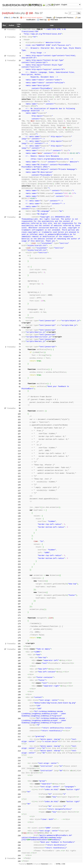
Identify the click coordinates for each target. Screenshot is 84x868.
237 (19, 831)
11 (20, 65)
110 (19, 442)
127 (19, 490)
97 (20, 405)
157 (19, 575)
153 (19, 564)
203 (19, 706)
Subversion (45, 864)
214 (19, 751)
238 (19, 836)
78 (20, 350)
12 (20, 70)
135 (19, 513)
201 (19, 700)
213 (19, 746)
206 (19, 718)
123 (19, 479)
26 (20, 146)
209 (19, 731)
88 (20, 378)
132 (19, 505)
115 (19, 456)
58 (20, 284)
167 (19, 604)
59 (20, 287)
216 (19, 761)
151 (19, 558)
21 (20, 113)
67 (20, 310)
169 (19, 610)
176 (19, 629)
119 (19, 468)
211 (19, 737)
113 (19, 451)
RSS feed (54, 20)
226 (19, 794)
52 (20, 267)
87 (20, 375)
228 (19, 802)
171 (19, 615)
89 (20, 381)
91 (20, 387)
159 (19, 581)
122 (19, 476)
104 (19, 425)
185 (19, 655)
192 (19, 675)
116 (19, 459)
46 (20, 248)
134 (19, 510)
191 (19, 672)
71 (20, 321)
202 (19, 703)
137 (19, 519)
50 (20, 261)
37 (5, 29)
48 (20, 256)
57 (20, 281)
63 (20, 298)
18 (20, 89)
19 (20, 104)
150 (19, 556)
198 (19, 692)
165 (19, 598)
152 (19, 561)
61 (20, 292)
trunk (11, 13)
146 (19, 544)
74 (20, 335)
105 (19, 428)
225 (19, 790)
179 (19, 638)
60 (20, 290)
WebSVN (29, 864)
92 (20, 391)
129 (19, 496)
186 (19, 658)
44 (20, 217)
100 (19, 414)
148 (19, 550)
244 (19, 858)
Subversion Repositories (22, 5)
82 (20, 361)
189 (19, 666)
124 (19, 482)
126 (19, 488)
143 (19, 536)
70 (20, 318)
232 (19, 817)
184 (19, 652)
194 (19, 680)
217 (19, 763)
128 (19, 493)
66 (20, 307)
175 (19, 626)
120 (19, 471)
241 (19, 848)
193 (19, 678)
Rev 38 (16, 18)
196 (19, 686)
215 (19, 758)
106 (19, 431)
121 (19, 473)
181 (19, 644)
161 (19, 587)
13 (20, 72)
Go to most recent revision (32, 18)
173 (19, 621)
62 (20, 295)
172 (19, 618)
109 (19, 439)
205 (19, 712)
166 (19, 601)
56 (20, 278)
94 (20, 397)
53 (20, 270)
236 (19, 828)
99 (20, 411)
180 (19, 641)
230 (19, 809)
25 (20, 141)
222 (19, 781)
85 (20, 369)
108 (19, 437)
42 (20, 211)
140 (19, 527)
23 (20, 119)
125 (19, 485)
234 (19, 822)
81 (20, 358)
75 (20, 339)
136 (19, 516)
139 (19, 524)
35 (20, 175)
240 (19, 845)
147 (19, 547)
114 (19, 454)
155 (19, 570)
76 (20, 344)
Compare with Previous (64, 18)
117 (19, 462)
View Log (43, 20)
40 (20, 204)
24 (20, 137)
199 (19, 695)
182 (19, 646)
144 (19, 539)
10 (20, 60)
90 (20, 384)
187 (19, 661)
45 (20, 243)
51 (20, 264)
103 (19, 422)
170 (19, 612)
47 (20, 253)
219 (19, 771)
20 (20, 109)
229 (19, 806)
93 (20, 394)
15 (20, 80)
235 (19, 825)
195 (19, 683)
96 (20, 403)
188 (19, 663)
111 (19, 445)
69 (20, 315)
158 (19, 578)
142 (19, 533)
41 (20, 207)
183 (19, 649)
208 (19, 728)
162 (19, 590)
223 (19, 784)
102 (19, 419)
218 (19, 766)
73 (20, 330)
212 (19, 739)
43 (20, 214)
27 (20, 151)
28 (20, 153)
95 (20, 400)
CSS (64, 864)
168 (19, 607)
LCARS (50, 5)
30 (20, 159)
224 (19, 787)
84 (20, 367)
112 (19, 448)
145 (19, 542)
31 (20, 162)
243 (19, 856)
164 (19, 595)
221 (19, 778)
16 (20, 83)
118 (19, 465)
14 (20, 77)
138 (19, 522)
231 (19, 812)
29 (20, 156)
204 (19, 709)
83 (20, 364)
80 (20, 355)
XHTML (58, 864)
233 (19, 819)
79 (20, 353)
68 (20, 312)
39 (20, 201)
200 (19, 697)
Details (49, 18)
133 (19, 507)
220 (19, 775)
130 (19, 499)
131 (19, 502)
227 (19, 797)
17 (20, 86)
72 (20, 325)
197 (19, 689)
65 (20, 304)
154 (19, 567)
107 (19, 434)
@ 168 (29, 13)
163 (19, 593)
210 (19, 734)
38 (20, 196)
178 (19, 635)
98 (20, 408)
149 (19, 553)
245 (19, 861)
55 (20, 275)
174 (19, 624)
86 (20, 372)
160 (19, 584)
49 (20, 258)
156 (19, 573)
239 (19, 842)
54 (20, 273)
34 (20, 172)
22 (20, 116)
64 (20, 301)
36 (20, 191)
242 (19, 851)
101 (19, 417)
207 (19, 725)
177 (19, 632)
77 (20, 347)
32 (20, 165)
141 (19, 530)
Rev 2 (8, 18)
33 (20, 169)
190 (19, 669)
